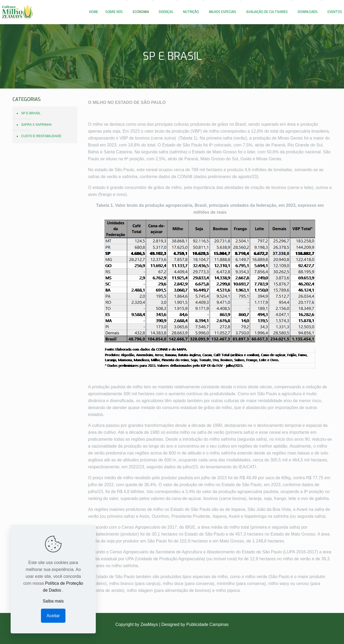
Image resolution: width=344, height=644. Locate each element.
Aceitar (53, 616)
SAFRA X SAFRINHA (37, 125)
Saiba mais (53, 601)
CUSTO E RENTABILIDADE (41, 136)
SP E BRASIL (31, 113)
